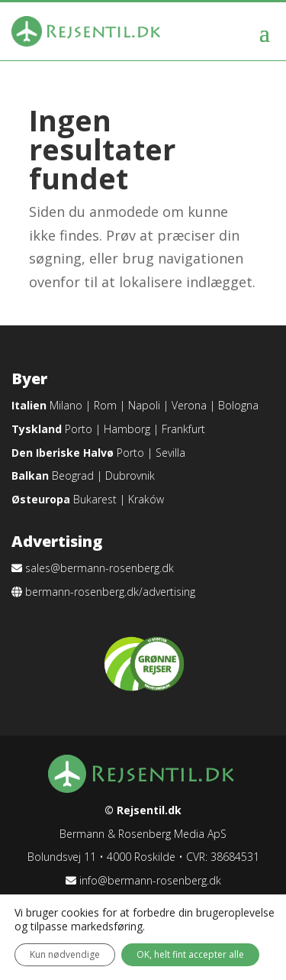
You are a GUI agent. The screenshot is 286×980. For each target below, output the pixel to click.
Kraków (146, 499)
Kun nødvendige (65, 954)
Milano (66, 405)
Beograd (73, 475)
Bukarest (95, 499)
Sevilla (170, 453)
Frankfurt (183, 429)
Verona (189, 405)
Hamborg (127, 429)
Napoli (144, 405)
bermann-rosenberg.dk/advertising (110, 592)
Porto (79, 429)
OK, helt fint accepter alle (190, 954)
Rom (105, 405)
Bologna (238, 405)
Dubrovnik (130, 475)
